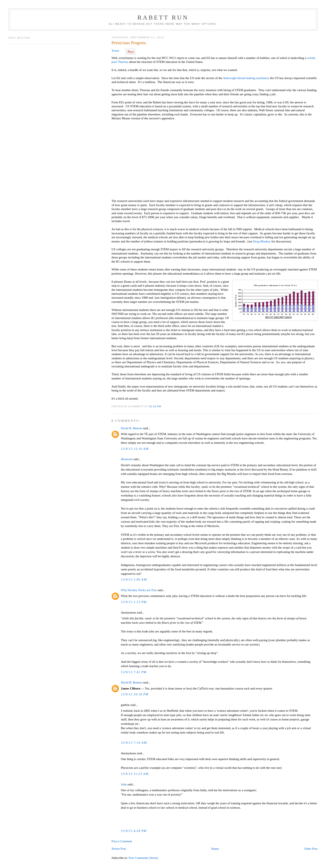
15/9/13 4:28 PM (134, 831)
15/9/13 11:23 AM (135, 774)
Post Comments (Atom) (143, 858)
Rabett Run (163, 17)
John (124, 784)
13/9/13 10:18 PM (135, 694)
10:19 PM (155, 406)
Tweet (115, 51)
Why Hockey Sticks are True (139, 590)
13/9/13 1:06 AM (134, 579)
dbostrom (127, 459)
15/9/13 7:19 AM (134, 743)
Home (215, 849)
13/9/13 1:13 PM (134, 602)
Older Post (311, 849)
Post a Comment (122, 841)
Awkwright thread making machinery (246, 78)
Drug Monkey (262, 241)
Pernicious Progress (129, 43)
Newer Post (119, 849)
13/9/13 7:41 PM (134, 672)
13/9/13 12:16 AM (135, 449)
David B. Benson (131, 428)
